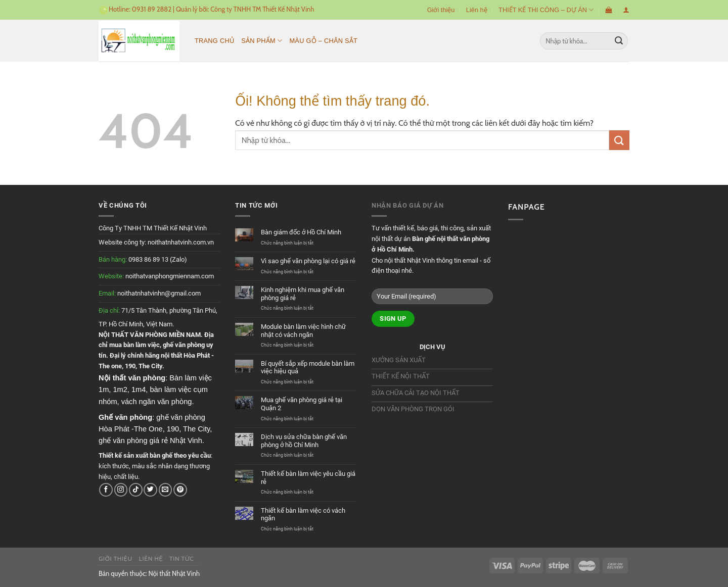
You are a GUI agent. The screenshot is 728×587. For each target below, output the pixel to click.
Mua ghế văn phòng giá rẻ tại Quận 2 (302, 404)
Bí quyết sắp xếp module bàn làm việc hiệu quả (308, 368)
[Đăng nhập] (626, 10)
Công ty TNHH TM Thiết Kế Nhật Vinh (262, 9)
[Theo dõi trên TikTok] (136, 490)
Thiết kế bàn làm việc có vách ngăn (303, 515)
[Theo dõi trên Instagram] (121, 490)
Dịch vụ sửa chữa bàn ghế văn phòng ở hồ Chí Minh (304, 441)
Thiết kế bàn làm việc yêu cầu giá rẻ (308, 478)
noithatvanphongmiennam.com (170, 276)
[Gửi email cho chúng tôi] (166, 490)
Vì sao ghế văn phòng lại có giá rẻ (308, 261)
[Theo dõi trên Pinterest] (180, 490)
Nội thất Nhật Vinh (174, 573)
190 (130, 366)
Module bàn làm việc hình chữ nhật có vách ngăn (303, 331)
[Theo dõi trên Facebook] (106, 490)
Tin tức (181, 558)
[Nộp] (619, 41)
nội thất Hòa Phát (185, 355)
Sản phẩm (262, 41)
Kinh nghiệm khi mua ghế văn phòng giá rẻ (303, 294)
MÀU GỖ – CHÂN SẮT (323, 41)
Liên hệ (477, 10)
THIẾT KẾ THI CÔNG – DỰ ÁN (546, 10)
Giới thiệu (441, 10)
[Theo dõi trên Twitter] (150, 490)
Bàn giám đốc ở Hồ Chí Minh (301, 232)
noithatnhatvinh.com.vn (181, 242)
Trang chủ (214, 41)
